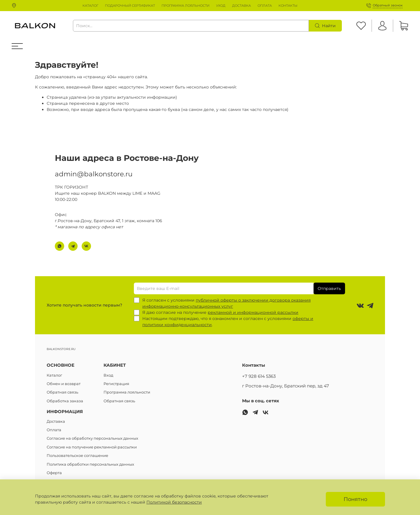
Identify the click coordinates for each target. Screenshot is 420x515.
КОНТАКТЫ (288, 6)
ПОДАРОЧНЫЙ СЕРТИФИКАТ (130, 6)
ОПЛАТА (265, 6)
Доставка (56, 421)
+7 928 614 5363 (259, 376)
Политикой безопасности (174, 502)
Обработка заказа (65, 401)
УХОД (221, 6)
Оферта (54, 473)
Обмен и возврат (64, 384)
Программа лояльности (127, 392)
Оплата (54, 430)
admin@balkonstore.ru (94, 173)
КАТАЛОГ (90, 6)
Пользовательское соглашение (77, 456)
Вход (108, 375)
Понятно (355, 499)
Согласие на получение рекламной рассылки (92, 447)
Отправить (329, 288)
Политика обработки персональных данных (90, 464)
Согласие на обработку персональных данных (92, 438)
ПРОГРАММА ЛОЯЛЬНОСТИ (185, 6)
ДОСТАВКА (242, 6)
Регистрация (116, 384)
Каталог (54, 375)
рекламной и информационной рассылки (253, 312)
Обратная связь (62, 392)
